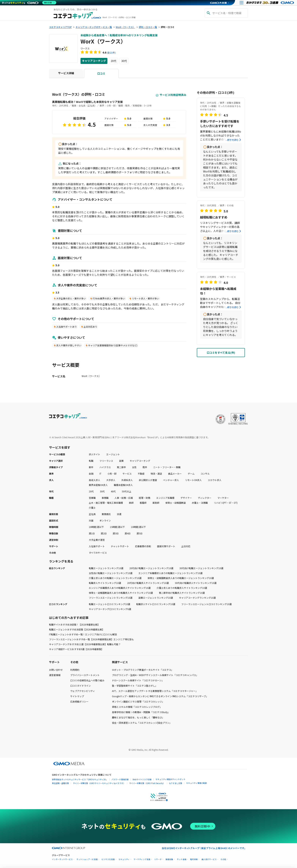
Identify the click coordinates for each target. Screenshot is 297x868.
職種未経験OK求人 (123, 485)
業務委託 (106, 514)
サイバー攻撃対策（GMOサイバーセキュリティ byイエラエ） (99, 783)
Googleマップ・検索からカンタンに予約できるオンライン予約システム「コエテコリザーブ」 (160, 696)
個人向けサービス (209, 859)
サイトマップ (77, 696)
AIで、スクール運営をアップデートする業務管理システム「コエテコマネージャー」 (155, 691)
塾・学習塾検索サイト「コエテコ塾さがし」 (135, 686)
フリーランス (106, 461)
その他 (223, 859)
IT (100, 474)
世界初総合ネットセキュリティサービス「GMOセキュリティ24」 (80, 779)
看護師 (143, 503)
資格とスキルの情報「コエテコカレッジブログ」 (137, 707)
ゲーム (191, 474)
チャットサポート (120, 546)
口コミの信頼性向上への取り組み (87, 680)
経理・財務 (145, 498)
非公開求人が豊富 (148, 480)
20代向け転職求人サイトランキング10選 (148, 583)
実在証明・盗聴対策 (60, 783)
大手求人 (111, 480)
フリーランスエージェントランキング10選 (111, 598)
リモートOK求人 (193, 480)
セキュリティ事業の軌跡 (197, 783)
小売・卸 (112, 474)
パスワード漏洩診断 (120, 779)
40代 (113, 491)
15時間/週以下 (117, 527)
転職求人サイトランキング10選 (105, 583)
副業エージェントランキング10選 (156, 598)
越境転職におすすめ (214, 217)
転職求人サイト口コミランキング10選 (156, 604)
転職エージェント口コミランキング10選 (109, 604)
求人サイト (95, 454)
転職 (91, 461)
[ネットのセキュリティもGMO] (29, 3)
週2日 (104, 533)
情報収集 (169, 859)
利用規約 (75, 670)
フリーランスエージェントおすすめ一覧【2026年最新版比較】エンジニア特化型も (91, 639)
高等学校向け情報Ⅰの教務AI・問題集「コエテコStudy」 (141, 712)
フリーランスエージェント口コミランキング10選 (206, 604)
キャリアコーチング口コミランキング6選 (110, 609)
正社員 (92, 514)
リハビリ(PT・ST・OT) (226, 503)
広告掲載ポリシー (79, 701)
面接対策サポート (166, 546)
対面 (91, 520)
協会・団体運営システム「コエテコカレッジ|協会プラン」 (142, 723)
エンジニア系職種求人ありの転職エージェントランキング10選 (170, 573)
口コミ (101, 73)
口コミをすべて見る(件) (221, 353)
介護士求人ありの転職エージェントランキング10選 (115, 578)
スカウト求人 (215, 480)
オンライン (105, 520)
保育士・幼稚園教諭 (176, 503)
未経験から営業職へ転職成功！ (218, 291)
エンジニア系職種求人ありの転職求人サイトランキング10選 (120, 588)
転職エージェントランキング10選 (106, 568)
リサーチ (158, 859)
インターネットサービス (62, 859)
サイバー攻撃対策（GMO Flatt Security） (147, 783)
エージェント (113, 454)
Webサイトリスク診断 (142, 779)
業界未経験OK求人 (98, 485)
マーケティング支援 (142, 859)
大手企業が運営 (97, 540)
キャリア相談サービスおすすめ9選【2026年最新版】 (76, 649)
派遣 (119, 514)
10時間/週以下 (138, 527)
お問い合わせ (56, 670)
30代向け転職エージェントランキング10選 (201, 568)
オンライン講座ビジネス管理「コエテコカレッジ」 (138, 701)
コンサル (205, 474)
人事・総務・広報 (124, 498)
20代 (113, 61)
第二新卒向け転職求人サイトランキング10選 (182, 593)
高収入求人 (95, 480)
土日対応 (186, 546)
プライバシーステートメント (85, 675)
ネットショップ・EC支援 (87, 859)
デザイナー (186, 498)
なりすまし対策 (176, 783)
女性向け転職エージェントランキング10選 (111, 573)
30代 (124, 61)
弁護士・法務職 (200, 503)
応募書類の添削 (143, 546)
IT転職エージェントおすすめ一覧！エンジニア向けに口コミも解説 (83, 634)
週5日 (140, 533)
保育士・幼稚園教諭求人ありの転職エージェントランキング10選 (181, 578)
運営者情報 (55, 675)
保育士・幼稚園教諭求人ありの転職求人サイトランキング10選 (121, 593)
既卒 (145, 467)
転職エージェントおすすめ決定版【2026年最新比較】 (77, 629)
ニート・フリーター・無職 (167, 467)
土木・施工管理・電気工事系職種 (106, 503)
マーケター (223, 498)
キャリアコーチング (94, 61)
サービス (127, 474)
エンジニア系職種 (165, 498)
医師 (131, 503)
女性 (134, 467)
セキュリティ (124, 859)
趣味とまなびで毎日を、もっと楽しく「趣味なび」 (138, 717)
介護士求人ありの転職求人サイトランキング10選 (182, 588)
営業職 (92, 498)
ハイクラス (105, 467)
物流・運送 (156, 474)
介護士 (92, 508)
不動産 (141, 474)
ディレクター (205, 498)
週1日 (92, 533)
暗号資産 (194, 859)
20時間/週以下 (96, 527)
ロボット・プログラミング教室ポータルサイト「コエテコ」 (143, 670)
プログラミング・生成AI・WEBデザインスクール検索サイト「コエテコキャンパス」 (155, 675)
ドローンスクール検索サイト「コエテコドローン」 (138, 680)
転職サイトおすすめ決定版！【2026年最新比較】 (74, 624)
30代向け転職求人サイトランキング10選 (196, 583)
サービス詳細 (66, 73)
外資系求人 (127, 480)
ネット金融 (182, 859)
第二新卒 (121, 467)
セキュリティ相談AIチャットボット (170, 779)
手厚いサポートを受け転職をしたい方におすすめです (220, 124)
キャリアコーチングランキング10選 (197, 598)
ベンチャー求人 (171, 480)
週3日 (116, 533)
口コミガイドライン (81, 686)
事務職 (105, 498)
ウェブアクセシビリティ (83, 691)
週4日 (128, 533)
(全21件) (111, 52)
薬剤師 (156, 503)
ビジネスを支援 (108, 859)
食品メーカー (175, 474)
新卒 (91, 467)
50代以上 (127, 491)
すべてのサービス (98, 553)
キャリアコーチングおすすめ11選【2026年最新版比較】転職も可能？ (85, 644)
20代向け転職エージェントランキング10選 (151, 568)
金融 (91, 474)
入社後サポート (97, 546)
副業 (121, 461)
